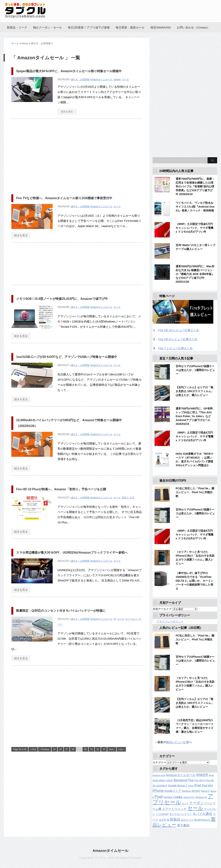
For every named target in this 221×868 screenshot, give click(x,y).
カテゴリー (159, 762)
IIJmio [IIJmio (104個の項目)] (191, 786)
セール (125, 79)
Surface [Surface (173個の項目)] (168, 797)
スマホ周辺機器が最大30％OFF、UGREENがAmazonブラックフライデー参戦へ (72, 553)
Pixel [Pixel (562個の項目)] (159, 797)
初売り (125, 498)
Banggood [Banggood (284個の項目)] (181, 780)
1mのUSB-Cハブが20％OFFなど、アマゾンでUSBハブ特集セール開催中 (67, 357)
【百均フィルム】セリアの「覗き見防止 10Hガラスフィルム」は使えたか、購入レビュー (195, 391)
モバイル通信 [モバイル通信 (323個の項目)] (202, 814)
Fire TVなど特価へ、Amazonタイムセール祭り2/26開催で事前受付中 (64, 198)
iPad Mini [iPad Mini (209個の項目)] (207, 785)
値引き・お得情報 (80, 79)
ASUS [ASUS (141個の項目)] (169, 780)
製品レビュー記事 (178, 742)
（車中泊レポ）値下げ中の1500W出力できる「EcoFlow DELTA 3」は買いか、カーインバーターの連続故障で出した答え (194, 581)
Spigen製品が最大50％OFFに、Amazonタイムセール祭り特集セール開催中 (69, 71)
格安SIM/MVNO (161, 27)
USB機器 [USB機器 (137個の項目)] (178, 797)
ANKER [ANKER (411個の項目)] (202, 775)
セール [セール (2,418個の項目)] (195, 808)
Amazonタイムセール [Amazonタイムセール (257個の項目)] (181, 775)
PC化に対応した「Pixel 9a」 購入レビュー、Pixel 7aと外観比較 (195, 492)
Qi (115, 619)
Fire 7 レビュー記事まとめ (175, 348)
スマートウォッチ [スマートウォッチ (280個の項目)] (174, 809)
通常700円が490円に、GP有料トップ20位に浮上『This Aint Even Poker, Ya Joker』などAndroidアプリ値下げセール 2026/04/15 (194, 416)
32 (98, 749)
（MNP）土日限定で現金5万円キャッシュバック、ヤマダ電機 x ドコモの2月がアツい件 (194, 228)
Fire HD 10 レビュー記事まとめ (179, 330)
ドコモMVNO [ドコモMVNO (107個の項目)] (162, 814)
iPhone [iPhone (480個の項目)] (158, 791)
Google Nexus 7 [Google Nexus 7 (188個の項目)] (178, 785)
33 (104, 749)
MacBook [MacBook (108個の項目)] (186, 791)
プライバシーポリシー (170, 622)
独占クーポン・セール (47, 27)
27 (67, 749)
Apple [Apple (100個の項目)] (211, 775)
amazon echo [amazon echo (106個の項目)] (159, 775)
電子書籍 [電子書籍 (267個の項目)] (183, 825)
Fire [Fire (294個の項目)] (191, 780)
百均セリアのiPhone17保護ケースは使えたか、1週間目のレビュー (195, 370)
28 (73, 749)
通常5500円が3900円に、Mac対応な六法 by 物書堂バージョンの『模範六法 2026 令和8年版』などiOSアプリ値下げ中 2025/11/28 (195, 274)
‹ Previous (45, 749)
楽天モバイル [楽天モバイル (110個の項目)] (187, 820)
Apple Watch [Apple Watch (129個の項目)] (159, 780)
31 (91, 749)
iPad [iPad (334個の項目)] (198, 785)
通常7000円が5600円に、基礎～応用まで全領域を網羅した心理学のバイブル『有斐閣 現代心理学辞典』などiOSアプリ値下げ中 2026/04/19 (195, 186)
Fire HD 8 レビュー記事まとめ (178, 339)
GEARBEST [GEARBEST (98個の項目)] (162, 786)
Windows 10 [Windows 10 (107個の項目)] (201, 797)
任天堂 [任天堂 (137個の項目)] (163, 820)
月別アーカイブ (162, 609)
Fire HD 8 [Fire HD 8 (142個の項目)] (199, 780)
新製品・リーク (17, 27)
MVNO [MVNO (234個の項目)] (196, 791)
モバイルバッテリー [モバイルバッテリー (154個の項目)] (181, 814)
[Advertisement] (44, 155)
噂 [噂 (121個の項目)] (168, 820)
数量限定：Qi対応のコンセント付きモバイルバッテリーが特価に (61, 611)
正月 (132, 498)
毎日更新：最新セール (130, 27)
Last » (121, 749)
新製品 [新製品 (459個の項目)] (175, 819)
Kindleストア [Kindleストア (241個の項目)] (173, 791)
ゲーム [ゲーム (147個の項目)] (208, 803)
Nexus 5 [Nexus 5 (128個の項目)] (205, 791)
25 (54, 749)
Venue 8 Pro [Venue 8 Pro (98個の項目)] (189, 797)
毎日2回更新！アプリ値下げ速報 (89, 27)
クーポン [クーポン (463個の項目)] (196, 803)
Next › (112, 749)
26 (61, 749)
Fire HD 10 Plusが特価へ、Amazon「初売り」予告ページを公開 (61, 489)
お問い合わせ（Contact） (193, 27)
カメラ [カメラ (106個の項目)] (185, 803)
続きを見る (67, 112)
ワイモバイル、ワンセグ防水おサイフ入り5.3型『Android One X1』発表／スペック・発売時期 (195, 207)
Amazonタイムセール (101, 79)
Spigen (117, 79)
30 (85, 749)
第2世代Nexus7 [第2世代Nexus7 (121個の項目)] (202, 820)
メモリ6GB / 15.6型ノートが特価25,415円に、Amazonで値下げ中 (62, 299)
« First (33, 749)
